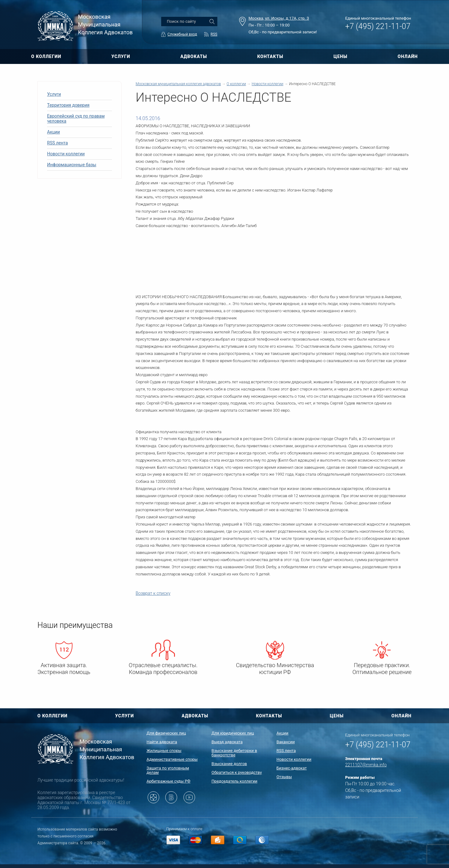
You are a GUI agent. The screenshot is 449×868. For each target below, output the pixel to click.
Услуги (54, 94)
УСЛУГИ (121, 56)
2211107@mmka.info (366, 765)
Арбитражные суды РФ (169, 781)
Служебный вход (182, 34)
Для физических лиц (166, 733)
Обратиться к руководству (237, 772)
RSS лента (58, 143)
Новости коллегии (66, 154)
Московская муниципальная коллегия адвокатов (178, 84)
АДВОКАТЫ (194, 56)
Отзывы (284, 777)
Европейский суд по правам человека (76, 119)
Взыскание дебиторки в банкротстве (234, 753)
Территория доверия (68, 105)
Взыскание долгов (229, 764)
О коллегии (236, 84)
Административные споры (172, 759)
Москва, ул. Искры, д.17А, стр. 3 (279, 18)
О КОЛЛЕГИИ (46, 56)
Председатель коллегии (234, 781)
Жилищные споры (164, 751)
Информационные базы (72, 165)
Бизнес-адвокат (292, 768)
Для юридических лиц (233, 733)
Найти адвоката (162, 742)
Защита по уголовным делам (168, 770)
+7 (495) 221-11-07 (378, 26)
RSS (214, 34)
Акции (53, 132)
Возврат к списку (153, 593)
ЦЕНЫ (341, 56)
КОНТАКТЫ (270, 56)
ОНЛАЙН (408, 56)
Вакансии (286, 742)
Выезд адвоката (227, 742)
